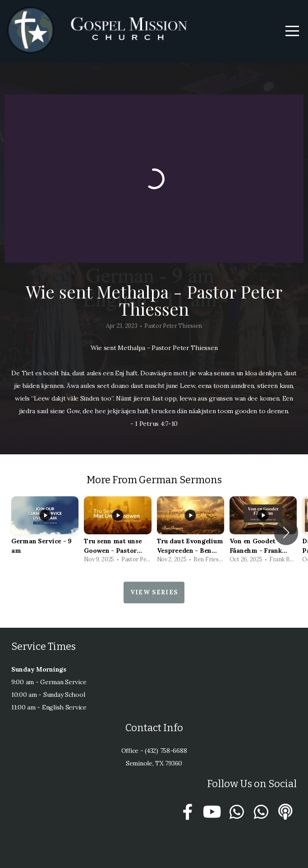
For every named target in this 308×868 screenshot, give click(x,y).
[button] (286, 532)
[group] (45, 532)
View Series (154, 592)
